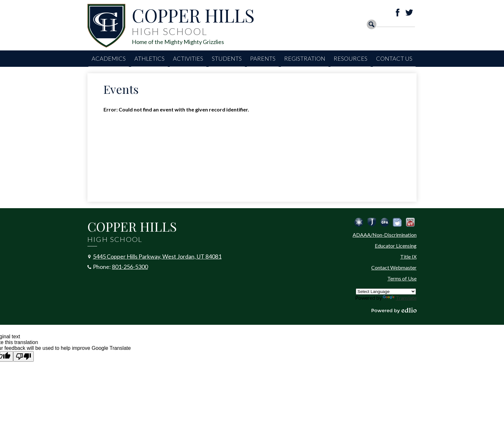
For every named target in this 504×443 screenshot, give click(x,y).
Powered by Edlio (394, 310)
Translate (400, 298)
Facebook (398, 13)
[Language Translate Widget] (386, 292)
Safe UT (410, 222)
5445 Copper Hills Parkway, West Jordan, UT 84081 (157, 256)
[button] (109, 59)
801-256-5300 (130, 267)
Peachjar (397, 222)
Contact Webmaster (394, 267)
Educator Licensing (396, 246)
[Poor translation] (23, 356)
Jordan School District (372, 222)
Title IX (408, 257)
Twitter (409, 13)
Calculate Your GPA (384, 222)
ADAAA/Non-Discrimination (385, 235)
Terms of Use (402, 278)
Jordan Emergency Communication (359, 222)
